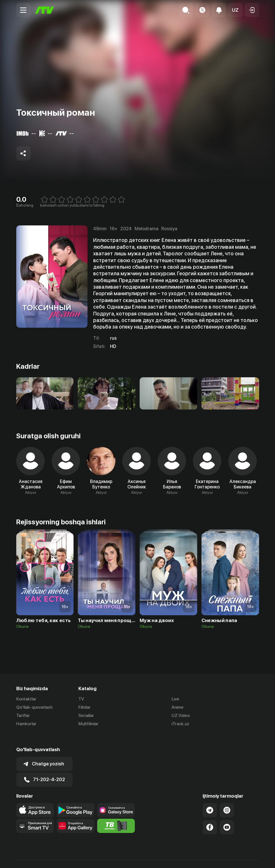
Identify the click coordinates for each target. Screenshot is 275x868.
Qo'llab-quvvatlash (34, 707)
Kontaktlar (26, 699)
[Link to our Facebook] (210, 814)
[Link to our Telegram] (210, 797)
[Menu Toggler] (23, 10)
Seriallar (86, 716)
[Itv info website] (116, 813)
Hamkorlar (26, 724)
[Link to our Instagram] (227, 797)
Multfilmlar (88, 724)
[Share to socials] (23, 153)
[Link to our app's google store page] (76, 797)
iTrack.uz (180, 724)
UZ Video (181, 716)
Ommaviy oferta (204, 857)
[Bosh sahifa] (44, 10)
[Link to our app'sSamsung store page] (116, 797)
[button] (235, 10)
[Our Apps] (35, 813)
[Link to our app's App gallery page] (76, 813)
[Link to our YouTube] (227, 814)
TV (81, 699)
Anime (178, 707)
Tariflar (23, 716)
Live (175, 699)
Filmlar (84, 707)
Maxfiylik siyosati (243, 857)
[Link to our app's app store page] (35, 797)
